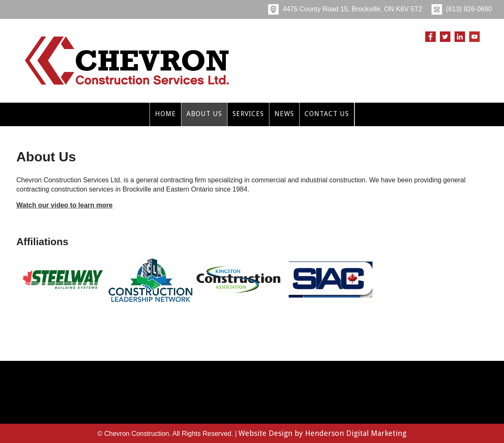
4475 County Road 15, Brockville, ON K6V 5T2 (345, 9)
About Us (204, 114)
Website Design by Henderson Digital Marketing (322, 433)
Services (248, 114)
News (284, 114)
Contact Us (327, 114)
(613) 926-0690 (462, 9)
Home (165, 114)
